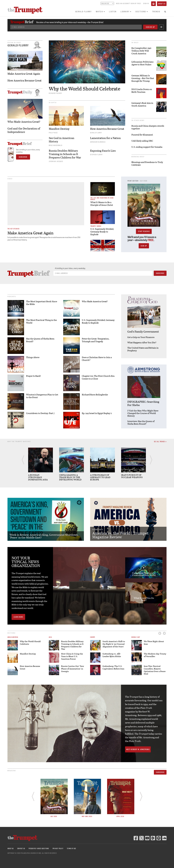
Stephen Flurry (96, 155)
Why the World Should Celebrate (85, 88)
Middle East (136, 637)
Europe (93, 637)
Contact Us (21, 848)
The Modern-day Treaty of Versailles (155, 655)
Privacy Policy (58, 848)
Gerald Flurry (84, 11)
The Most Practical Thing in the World (41, 321)
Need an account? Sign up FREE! (129, 3)
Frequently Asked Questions (39, 848)
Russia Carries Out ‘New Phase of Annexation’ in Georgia (73, 669)
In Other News (138, 120)
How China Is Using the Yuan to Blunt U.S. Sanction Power (72, 656)
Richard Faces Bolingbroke (95, 395)
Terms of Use (72, 848)
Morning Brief (138, 157)
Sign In (146, 3)
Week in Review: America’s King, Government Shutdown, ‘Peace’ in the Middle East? (44, 536)
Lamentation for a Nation (105, 138)
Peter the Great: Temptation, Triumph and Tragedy (96, 340)
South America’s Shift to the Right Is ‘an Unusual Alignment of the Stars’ (114, 644)
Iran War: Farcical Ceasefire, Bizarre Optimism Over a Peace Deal (155, 670)
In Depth (53, 102)
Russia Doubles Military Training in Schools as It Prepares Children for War (65, 154)
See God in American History (62, 140)
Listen (113, 11)
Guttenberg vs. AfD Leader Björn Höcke (112, 655)
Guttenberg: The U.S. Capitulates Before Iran (113, 667)
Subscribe (160, 772)
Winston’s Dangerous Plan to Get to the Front (42, 396)
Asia (50, 637)
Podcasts (12, 296)
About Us (162, 4)
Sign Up (144, 246)
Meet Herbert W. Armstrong (138, 749)
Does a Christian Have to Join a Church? (97, 359)
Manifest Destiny (59, 129)
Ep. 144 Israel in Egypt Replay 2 (97, 413)
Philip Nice (53, 133)
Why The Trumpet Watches (19, 441)
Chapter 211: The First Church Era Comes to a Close (98, 377)
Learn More (18, 617)
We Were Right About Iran (154, 643)
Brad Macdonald (56, 145)
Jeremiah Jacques (56, 161)
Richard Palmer (55, 93)
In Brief (135, 43)
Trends (156, 11)
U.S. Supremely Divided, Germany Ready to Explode (98, 321)
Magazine (12, 771)
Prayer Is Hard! (34, 376)
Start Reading (144, 231)
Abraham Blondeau (98, 142)
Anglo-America (13, 637)
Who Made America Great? (95, 301)
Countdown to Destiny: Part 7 (40, 413)
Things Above (33, 357)
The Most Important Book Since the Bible (42, 303)
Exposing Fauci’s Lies (103, 151)
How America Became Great (107, 129)
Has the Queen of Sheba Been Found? (40, 340)
